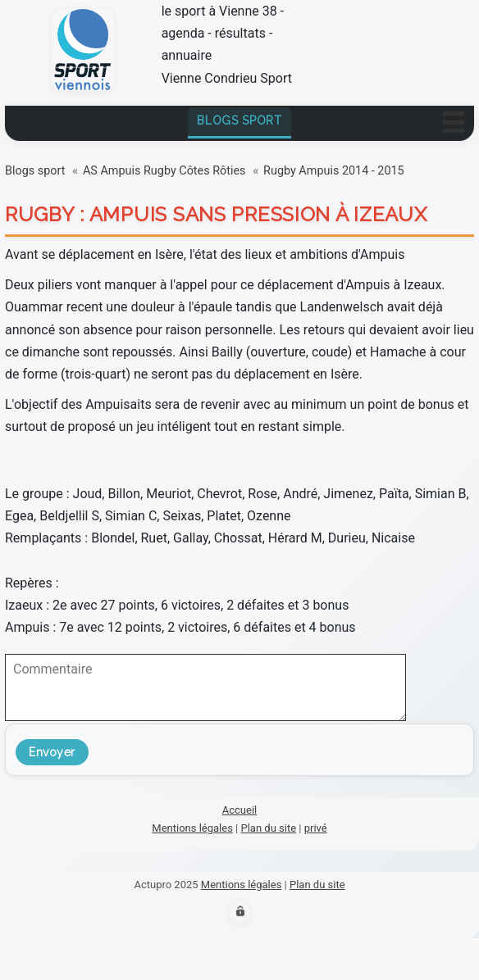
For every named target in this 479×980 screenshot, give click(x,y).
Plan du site (269, 828)
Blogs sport (239, 120)
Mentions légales (192, 828)
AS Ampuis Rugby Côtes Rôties (164, 171)
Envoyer (52, 752)
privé (316, 828)
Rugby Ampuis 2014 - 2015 (334, 171)
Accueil (239, 810)
